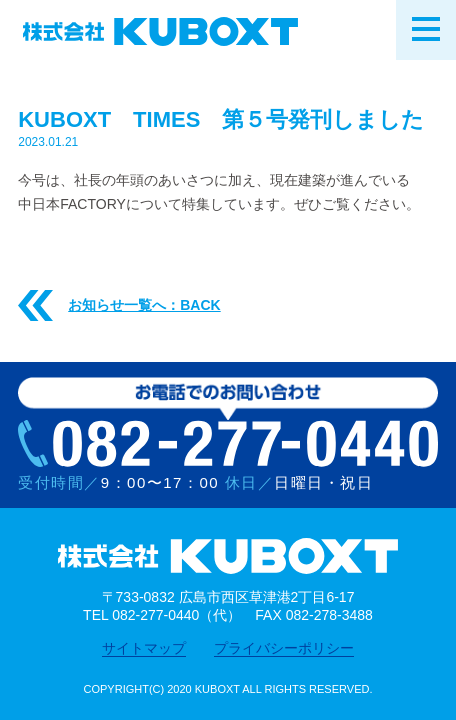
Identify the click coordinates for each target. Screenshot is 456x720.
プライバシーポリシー (284, 648)
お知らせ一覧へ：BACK (119, 306)
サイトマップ (144, 648)
